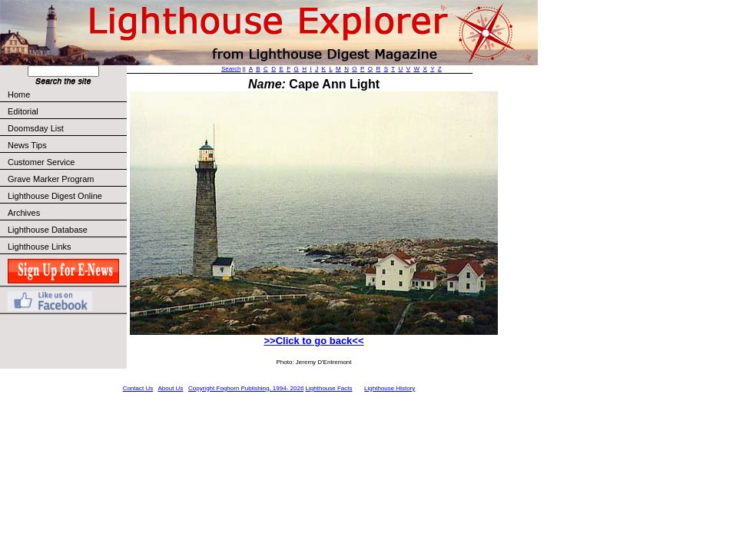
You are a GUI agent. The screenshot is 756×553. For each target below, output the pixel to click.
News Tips (27, 145)
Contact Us (138, 388)
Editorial (66, 111)
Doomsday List (36, 128)
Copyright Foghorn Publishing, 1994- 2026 (246, 388)
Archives (24, 213)
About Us (170, 388)
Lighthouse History (390, 388)
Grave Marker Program (51, 179)
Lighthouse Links (40, 247)
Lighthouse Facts (329, 388)
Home (19, 94)
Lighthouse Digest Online (55, 196)
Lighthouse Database (48, 230)
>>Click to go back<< (313, 341)
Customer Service (66, 162)
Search (231, 69)
